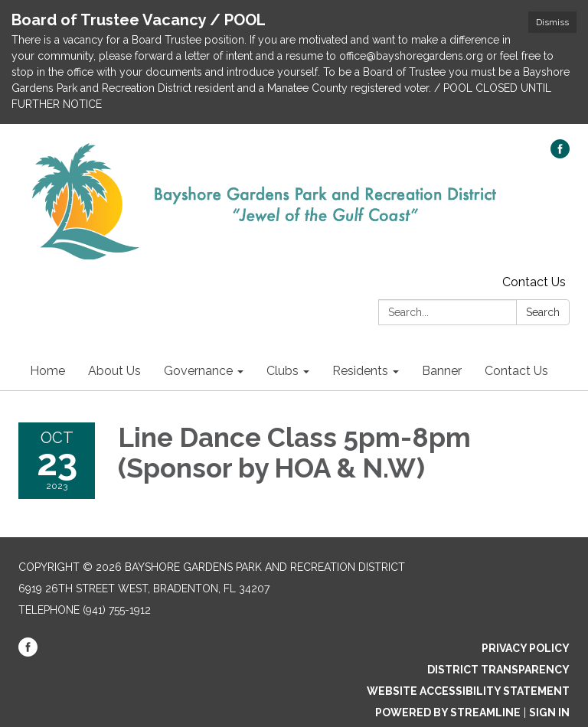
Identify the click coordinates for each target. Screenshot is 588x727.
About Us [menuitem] (114, 371)
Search (543, 312)
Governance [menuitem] (198, 371)
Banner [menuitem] (442, 371)
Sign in (549, 712)
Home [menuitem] (47, 371)
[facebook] (560, 154)
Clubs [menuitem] (283, 371)
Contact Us (534, 282)
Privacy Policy (526, 648)
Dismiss (552, 22)
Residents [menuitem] (360, 371)
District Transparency (498, 670)
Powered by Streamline (448, 712)
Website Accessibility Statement (468, 691)
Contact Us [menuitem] (516, 371)
